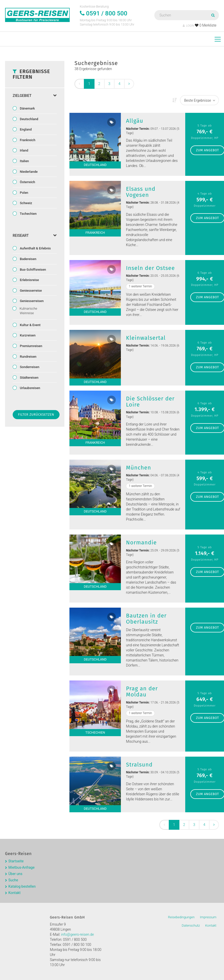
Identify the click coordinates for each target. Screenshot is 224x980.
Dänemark (27, 108)
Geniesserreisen (31, 301)
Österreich (27, 182)
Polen (24, 193)
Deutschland (29, 119)
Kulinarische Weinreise (28, 311)
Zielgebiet (35, 96)
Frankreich (27, 140)
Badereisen (28, 259)
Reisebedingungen (181, 917)
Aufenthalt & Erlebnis (35, 248)
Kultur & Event (30, 325)
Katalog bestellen (22, 886)
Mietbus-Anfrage (21, 867)
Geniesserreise (30, 291)
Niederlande (28, 172)
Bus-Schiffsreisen (32, 270)
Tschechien (28, 214)
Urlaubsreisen (30, 388)
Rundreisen (28, 357)
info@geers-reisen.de (78, 934)
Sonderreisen (29, 367)
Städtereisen (29, 378)
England (25, 129)
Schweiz (26, 203)
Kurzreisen (27, 335)
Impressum (208, 917)
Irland (24, 150)
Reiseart (35, 236)
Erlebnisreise (29, 280)
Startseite (16, 861)
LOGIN (188, 26)
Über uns (15, 874)
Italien (24, 161)
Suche (13, 880)
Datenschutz (191, 925)
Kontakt (14, 893)
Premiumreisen (31, 346)
